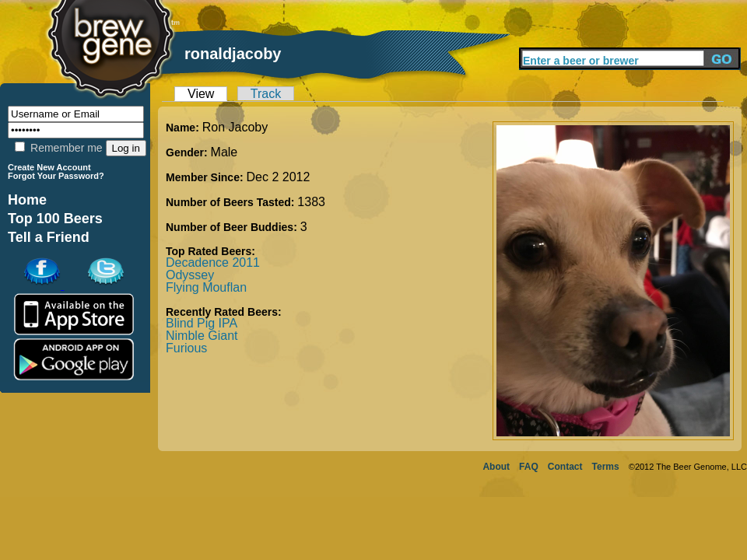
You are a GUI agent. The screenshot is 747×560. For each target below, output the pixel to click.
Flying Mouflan (206, 287)
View (201, 94)
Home (27, 200)
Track (266, 94)
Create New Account (49, 167)
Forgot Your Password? (56, 176)
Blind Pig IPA (202, 323)
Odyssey (190, 275)
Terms (606, 467)
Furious (186, 348)
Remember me (58, 148)
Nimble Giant (202, 336)
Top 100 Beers (55, 219)
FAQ (529, 467)
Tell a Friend (49, 237)
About (496, 467)
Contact (565, 467)
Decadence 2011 (213, 262)
